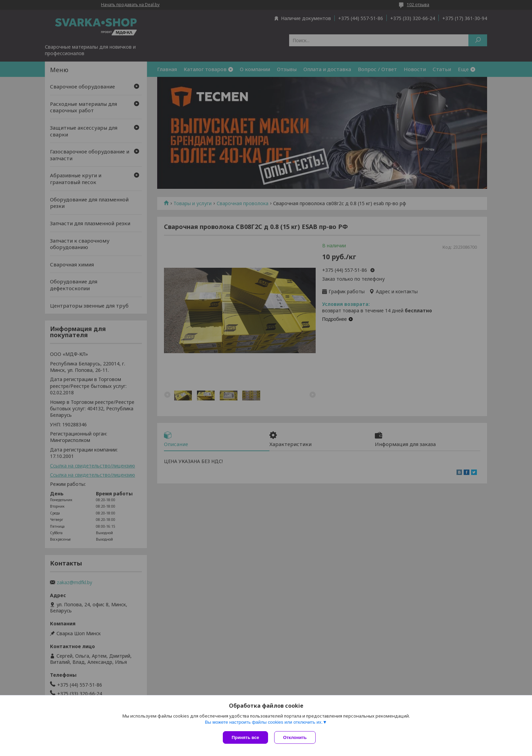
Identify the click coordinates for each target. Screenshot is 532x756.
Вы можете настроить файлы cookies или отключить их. (264, 722)
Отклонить (295, 737)
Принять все (245, 737)
